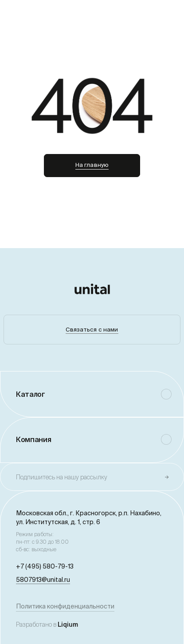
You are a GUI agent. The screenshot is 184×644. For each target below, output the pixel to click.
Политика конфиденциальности (65, 606)
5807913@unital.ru (43, 580)
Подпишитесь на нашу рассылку (62, 477)
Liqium (68, 624)
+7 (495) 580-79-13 (45, 566)
